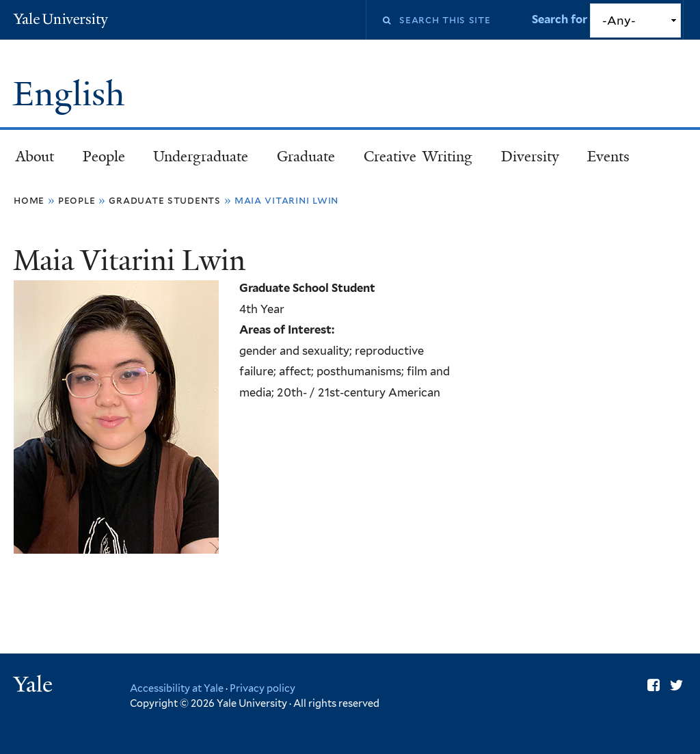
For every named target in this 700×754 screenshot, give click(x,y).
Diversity (530, 157)
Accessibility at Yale (177, 688)
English (73, 94)
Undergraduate (201, 157)
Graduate (306, 157)
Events (608, 157)
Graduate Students (165, 200)
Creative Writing (418, 157)
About (35, 157)
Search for (561, 19)
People (104, 157)
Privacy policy (262, 688)
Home (29, 200)
